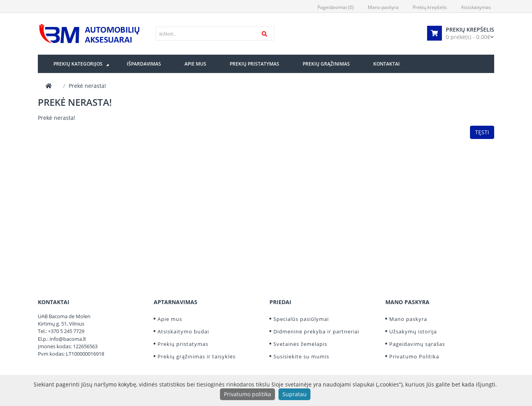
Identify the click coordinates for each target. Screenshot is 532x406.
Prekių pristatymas (183, 344)
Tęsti (482, 132)
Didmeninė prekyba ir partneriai (316, 331)
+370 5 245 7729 (66, 331)
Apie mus (170, 319)
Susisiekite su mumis (301, 356)
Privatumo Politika (414, 356)
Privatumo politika (247, 394)
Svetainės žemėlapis (300, 344)
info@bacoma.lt (68, 339)
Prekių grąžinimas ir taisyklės (197, 356)
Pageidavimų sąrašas (417, 344)
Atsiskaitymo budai (183, 331)
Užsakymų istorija (413, 331)
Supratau (294, 394)
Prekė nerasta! (87, 86)
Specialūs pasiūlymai (301, 319)
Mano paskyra (408, 319)
